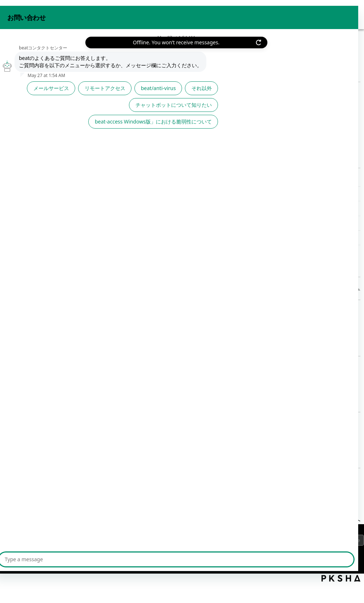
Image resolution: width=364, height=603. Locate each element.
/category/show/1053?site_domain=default (80, 116)
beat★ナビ (39, 157)
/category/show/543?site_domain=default (80, 136)
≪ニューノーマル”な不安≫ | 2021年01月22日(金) (177, 420)
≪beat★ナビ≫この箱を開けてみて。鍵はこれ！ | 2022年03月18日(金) (192, 223)
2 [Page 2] (197, 489)
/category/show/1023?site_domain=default (80, 95)
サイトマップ (134, 542)
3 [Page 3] (214, 489)
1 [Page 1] (180, 489)
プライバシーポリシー (36, 542)
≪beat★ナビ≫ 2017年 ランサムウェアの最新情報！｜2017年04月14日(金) (211, 365)
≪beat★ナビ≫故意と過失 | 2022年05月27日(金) (163, 194)
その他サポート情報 (56, 52)
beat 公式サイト (336, 14)
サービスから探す (33, 95)
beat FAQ (14, 52)
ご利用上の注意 (90, 542)
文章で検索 (122, 126)
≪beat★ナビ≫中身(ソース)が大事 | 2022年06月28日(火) (174, 179)
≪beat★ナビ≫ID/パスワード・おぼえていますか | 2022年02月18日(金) (193, 238)
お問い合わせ (291, 14)
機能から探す (36, 115)
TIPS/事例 (36, 201)
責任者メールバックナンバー (49, 179)
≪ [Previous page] (157, 489)
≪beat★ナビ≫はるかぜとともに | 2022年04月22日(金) (172, 208)
